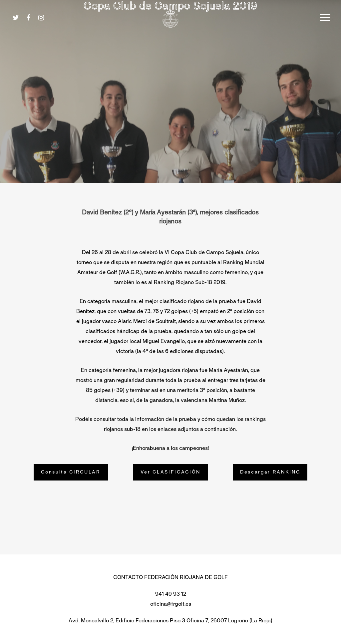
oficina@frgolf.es (171, 604)
